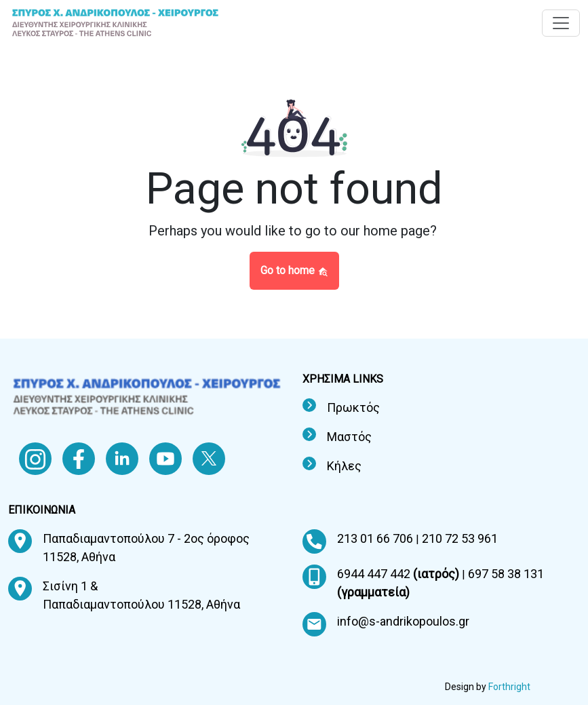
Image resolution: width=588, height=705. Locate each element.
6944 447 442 (399, 574)
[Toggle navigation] (561, 23)
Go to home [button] (294, 270)
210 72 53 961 (460, 538)
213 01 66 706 (376, 538)
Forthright (509, 687)
